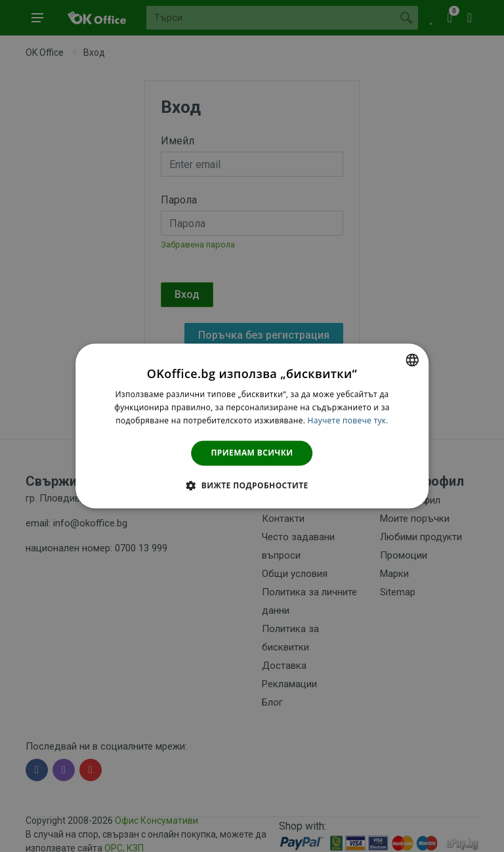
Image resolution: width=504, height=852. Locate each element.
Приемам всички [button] (252, 453)
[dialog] (252, 426)
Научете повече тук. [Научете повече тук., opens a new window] (348, 420)
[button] (252, 486)
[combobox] (412, 360)
